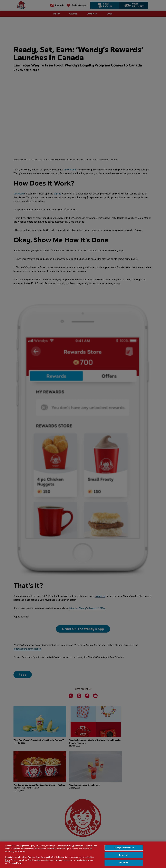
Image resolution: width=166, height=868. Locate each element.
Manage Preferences (124, 848)
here (8, 860)
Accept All (124, 863)
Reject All (124, 855)
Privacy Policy (15, 863)
